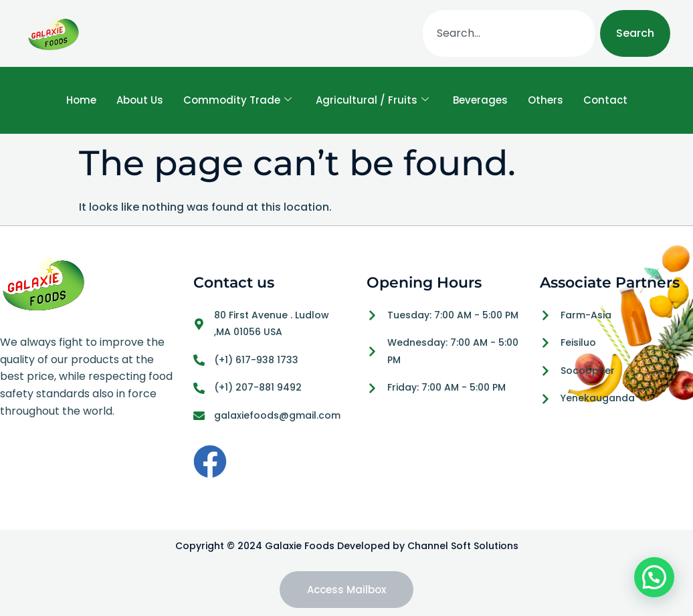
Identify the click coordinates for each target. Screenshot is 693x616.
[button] (654, 577)
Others (546, 100)
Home (81, 100)
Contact (605, 100)
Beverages (480, 100)
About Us (140, 100)
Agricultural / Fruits (372, 100)
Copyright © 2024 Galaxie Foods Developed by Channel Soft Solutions (347, 546)
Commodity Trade (237, 100)
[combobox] (509, 33)
